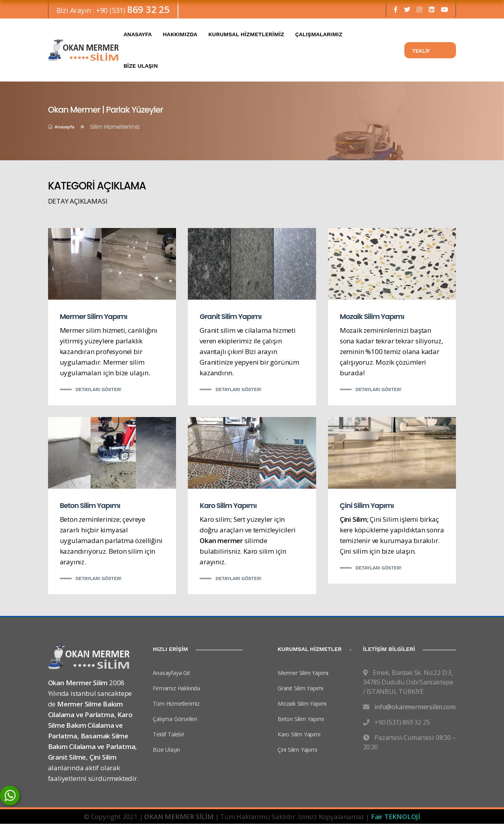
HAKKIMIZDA (180, 35)
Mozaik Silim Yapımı (372, 318)
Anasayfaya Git (171, 674)
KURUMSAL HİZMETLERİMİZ (246, 35)
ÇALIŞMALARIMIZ (319, 35)
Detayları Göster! (98, 391)
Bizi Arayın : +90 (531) (113, 11)
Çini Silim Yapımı (367, 506)
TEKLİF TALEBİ (421, 54)
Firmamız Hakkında (176, 689)
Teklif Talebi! (168, 735)
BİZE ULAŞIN (141, 67)
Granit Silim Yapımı (231, 318)
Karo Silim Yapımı (228, 506)
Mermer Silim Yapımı (94, 318)
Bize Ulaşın (166, 750)
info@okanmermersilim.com (415, 708)
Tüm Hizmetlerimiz (176, 704)
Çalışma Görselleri (175, 720)
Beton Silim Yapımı (90, 506)
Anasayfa (61, 128)
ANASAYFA (138, 35)
